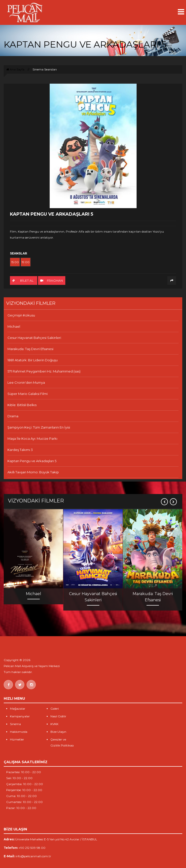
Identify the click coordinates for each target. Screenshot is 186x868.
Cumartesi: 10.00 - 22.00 (24, 802)
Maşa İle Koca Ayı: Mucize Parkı (32, 438)
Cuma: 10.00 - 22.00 (21, 796)
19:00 (26, 262)
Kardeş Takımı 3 (20, 450)
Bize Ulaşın (58, 732)
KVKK (54, 724)
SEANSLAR (19, 253)
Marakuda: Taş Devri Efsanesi (30, 349)
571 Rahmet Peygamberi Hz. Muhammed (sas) (44, 371)
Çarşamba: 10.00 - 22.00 (25, 784)
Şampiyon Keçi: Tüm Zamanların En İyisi (39, 427)
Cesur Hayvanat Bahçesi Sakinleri (34, 338)
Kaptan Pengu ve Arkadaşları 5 (32, 461)
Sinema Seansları (45, 69)
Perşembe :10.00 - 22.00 (24, 790)
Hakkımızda (19, 732)
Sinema (15, 724)
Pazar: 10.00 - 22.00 (21, 808)
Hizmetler (17, 739)
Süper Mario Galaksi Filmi (28, 394)
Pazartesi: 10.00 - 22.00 (24, 772)
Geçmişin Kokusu (21, 315)
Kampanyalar (20, 716)
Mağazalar (18, 709)
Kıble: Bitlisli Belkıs (22, 405)
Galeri (55, 709)
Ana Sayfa (15, 69)
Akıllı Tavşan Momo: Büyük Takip (33, 472)
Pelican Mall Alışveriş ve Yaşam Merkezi (32, 666)
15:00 (15, 262)
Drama (13, 416)
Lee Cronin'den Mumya (26, 382)
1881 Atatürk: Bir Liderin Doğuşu (33, 360)
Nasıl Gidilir (58, 716)
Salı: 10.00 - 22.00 (19, 778)
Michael (14, 326)
